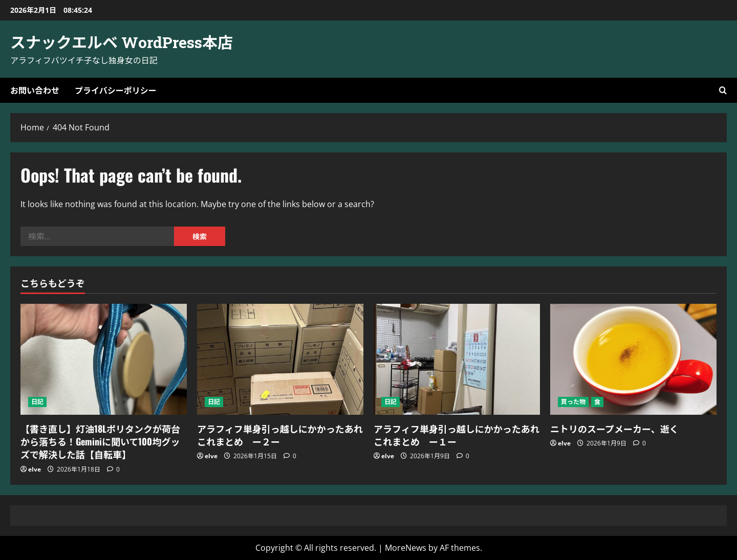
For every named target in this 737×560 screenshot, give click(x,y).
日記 (37, 402)
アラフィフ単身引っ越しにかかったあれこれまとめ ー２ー (280, 435)
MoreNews (406, 548)
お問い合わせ (35, 90)
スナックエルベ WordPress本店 (122, 42)
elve (35, 469)
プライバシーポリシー (116, 90)
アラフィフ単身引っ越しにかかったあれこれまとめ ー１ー (457, 435)
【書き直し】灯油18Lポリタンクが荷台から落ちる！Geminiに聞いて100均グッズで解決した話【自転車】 (100, 441)
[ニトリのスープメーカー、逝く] (633, 359)
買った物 (573, 402)
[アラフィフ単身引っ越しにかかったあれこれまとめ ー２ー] (280, 359)
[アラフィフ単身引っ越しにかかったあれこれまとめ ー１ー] (457, 359)
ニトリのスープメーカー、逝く (614, 429)
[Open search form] (723, 90)
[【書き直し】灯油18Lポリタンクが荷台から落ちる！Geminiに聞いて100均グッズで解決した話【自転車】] (104, 359)
